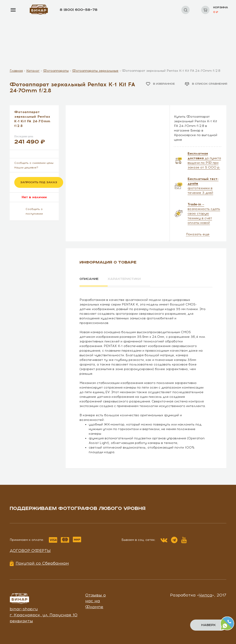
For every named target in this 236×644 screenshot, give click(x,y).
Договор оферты (30, 550)
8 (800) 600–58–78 (79, 10)
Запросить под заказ (39, 182)
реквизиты (21, 620)
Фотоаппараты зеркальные (95, 71)
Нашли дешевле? (26, 168)
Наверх (208, 625)
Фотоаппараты (56, 71)
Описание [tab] (90, 279)
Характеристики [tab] (127, 279)
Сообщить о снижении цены (34, 163)
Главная (16, 71)
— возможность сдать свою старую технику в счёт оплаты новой (204, 214)
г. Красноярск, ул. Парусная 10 (44, 614)
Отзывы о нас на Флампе (96, 600)
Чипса (206, 594)
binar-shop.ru (24, 608)
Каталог (33, 71)
